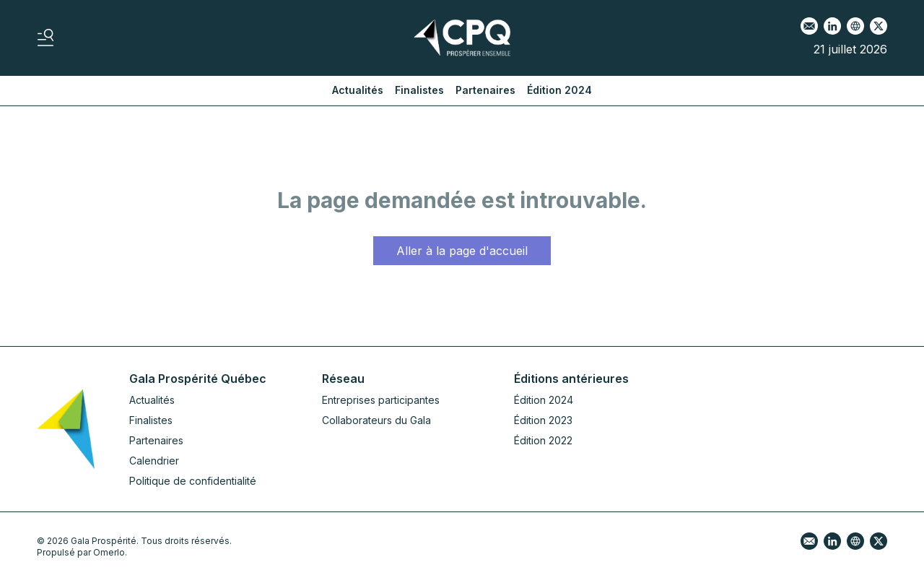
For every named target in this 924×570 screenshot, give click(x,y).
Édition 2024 (559, 90)
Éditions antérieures (571, 379)
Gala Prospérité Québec (198, 379)
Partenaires (485, 90)
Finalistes (419, 90)
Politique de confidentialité (193, 481)
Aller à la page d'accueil (462, 251)
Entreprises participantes (381, 400)
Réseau (343, 379)
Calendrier (154, 461)
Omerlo (109, 552)
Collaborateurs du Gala (376, 420)
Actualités (358, 90)
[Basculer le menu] (45, 38)
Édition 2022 (543, 440)
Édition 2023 (543, 420)
